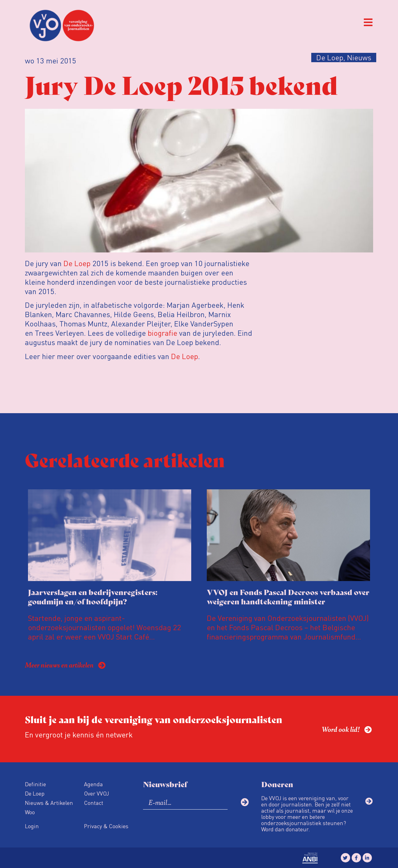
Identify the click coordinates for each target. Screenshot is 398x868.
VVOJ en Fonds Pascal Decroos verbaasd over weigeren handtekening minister (288, 596)
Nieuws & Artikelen (49, 803)
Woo (30, 812)
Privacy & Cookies (106, 826)
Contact (94, 803)
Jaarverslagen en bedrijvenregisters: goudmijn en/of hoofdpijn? (93, 596)
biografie (162, 333)
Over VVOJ (97, 793)
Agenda (93, 784)
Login (32, 826)
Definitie (35, 784)
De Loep (77, 263)
